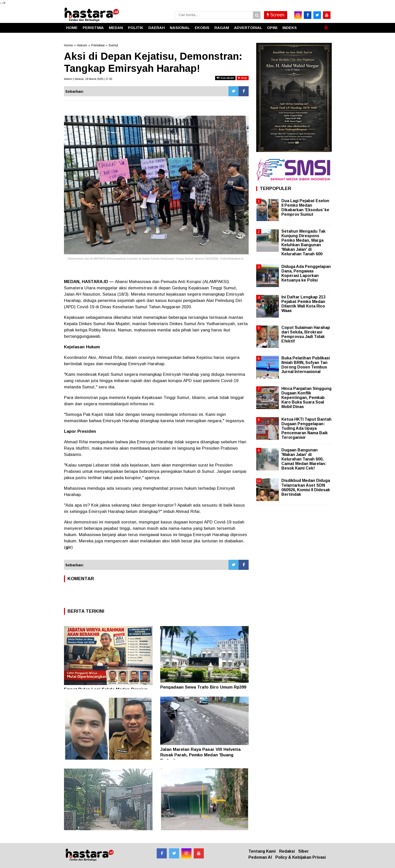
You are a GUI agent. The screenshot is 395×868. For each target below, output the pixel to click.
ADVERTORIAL (248, 28)
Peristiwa (98, 45)
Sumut (113, 45)
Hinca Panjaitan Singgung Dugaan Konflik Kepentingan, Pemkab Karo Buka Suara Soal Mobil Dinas (306, 398)
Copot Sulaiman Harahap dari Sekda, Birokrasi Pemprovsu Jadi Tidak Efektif (306, 334)
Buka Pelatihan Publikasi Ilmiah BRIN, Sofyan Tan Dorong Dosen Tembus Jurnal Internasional (306, 365)
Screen (276, 15)
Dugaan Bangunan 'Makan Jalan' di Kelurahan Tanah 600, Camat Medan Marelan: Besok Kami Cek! (304, 459)
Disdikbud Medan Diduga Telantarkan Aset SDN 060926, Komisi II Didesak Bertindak (306, 487)
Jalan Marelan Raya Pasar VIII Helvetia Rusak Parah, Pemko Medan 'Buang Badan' (200, 755)
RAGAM (222, 28)
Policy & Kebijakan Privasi (301, 857)
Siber (304, 851)
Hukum (82, 45)
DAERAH (157, 28)
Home (68, 45)
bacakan (225, 78)
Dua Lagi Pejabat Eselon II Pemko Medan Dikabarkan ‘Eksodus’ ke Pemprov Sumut (305, 208)
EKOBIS (202, 28)
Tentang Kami (262, 851)
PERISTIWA (93, 28)
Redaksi (287, 851)
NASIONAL (180, 28)
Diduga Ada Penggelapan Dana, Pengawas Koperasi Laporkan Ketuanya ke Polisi (306, 273)
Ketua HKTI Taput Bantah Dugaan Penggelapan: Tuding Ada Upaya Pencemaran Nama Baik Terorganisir (306, 428)
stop (243, 78)
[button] (326, 25)
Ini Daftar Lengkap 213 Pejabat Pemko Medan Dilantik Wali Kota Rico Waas (303, 304)
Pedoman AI (260, 857)
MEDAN (116, 28)
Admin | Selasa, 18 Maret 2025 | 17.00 (88, 79)
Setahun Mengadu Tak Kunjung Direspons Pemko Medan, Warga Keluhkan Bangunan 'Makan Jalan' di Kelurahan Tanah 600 (303, 243)
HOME (72, 28)
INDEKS (290, 28)
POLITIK (136, 28)
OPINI (272, 28)
